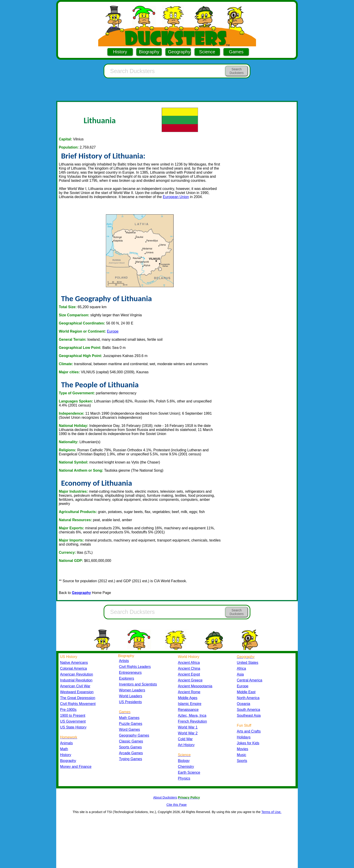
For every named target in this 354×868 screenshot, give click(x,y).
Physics (184, 778)
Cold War (185, 739)
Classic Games (131, 741)
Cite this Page (177, 805)
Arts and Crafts (249, 731)
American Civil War (75, 686)
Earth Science (189, 772)
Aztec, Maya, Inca (192, 715)
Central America (250, 680)
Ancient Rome (189, 692)
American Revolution (77, 674)
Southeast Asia (249, 715)
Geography (179, 52)
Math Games (129, 718)
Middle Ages (188, 698)
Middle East (246, 692)
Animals (66, 743)
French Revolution (192, 721)
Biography (149, 52)
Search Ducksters (237, 71)
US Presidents (130, 702)
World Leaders (131, 696)
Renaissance (188, 710)
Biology (184, 761)
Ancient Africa (189, 663)
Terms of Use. (271, 812)
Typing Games (130, 759)
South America (248, 710)
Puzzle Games (131, 724)
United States (248, 663)
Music (241, 755)
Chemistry (186, 767)
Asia (240, 674)
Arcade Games (131, 753)
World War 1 (188, 727)
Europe (113, 331)
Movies (242, 749)
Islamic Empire (190, 704)
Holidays (244, 737)
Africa (241, 668)
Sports (242, 761)
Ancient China (189, 668)
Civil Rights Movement (78, 704)
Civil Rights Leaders (135, 667)
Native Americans (74, 663)
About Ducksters (165, 797)
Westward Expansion (77, 692)
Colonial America (73, 668)
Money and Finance (76, 767)
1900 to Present (73, 715)
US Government (73, 721)
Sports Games (130, 747)
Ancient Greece (190, 680)
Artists (124, 661)
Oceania (243, 704)
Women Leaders (132, 690)
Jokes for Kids (248, 743)
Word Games (129, 730)
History (120, 52)
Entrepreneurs (130, 673)
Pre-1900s (68, 710)
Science (207, 52)
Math (64, 749)
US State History (73, 727)
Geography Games (134, 735)
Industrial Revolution (76, 680)
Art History (186, 745)
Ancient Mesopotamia (195, 686)
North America (248, 698)
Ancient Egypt (189, 674)
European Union (176, 197)
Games (236, 52)
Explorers (127, 678)
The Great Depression (78, 698)
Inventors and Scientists (138, 684)
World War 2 (188, 733)
